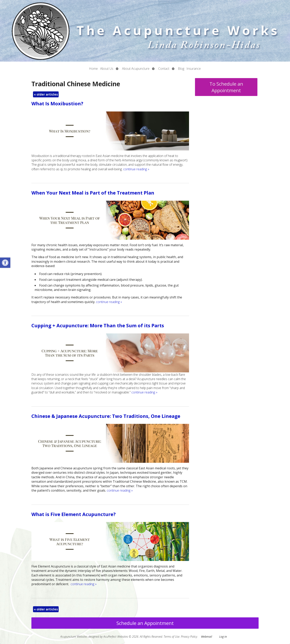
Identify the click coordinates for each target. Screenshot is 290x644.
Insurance (194, 69)
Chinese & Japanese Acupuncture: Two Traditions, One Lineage (106, 416)
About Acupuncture (136, 69)
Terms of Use (172, 637)
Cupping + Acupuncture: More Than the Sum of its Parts (98, 325)
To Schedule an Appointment (226, 87)
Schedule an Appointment (145, 623)
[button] (5, 263)
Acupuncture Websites (74, 637)
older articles (46, 94)
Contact (164, 69)
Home (94, 69)
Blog (181, 69)
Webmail (207, 637)
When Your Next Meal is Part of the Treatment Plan (93, 193)
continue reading (136, 169)
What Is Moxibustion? (57, 103)
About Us (107, 69)
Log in (223, 637)
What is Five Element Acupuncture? (74, 514)
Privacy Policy (189, 637)
